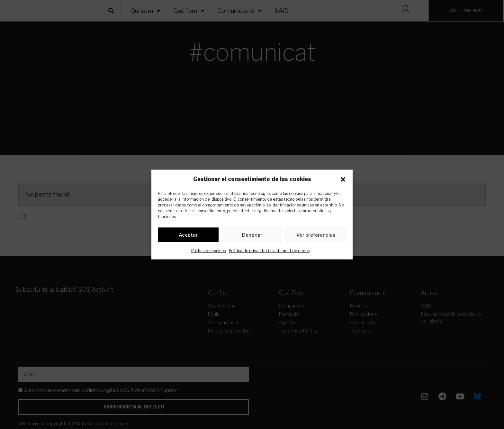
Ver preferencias (316, 236)
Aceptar (188, 236)
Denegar (252, 236)
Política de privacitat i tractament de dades (269, 252)
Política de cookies (208, 252)
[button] (343, 179)
